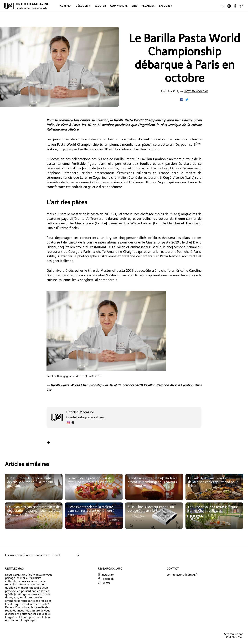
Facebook (106, 579)
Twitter (104, 583)
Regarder (148, 6)
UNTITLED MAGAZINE (32, 6)
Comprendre (119, 6)
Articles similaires (27, 464)
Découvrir (83, 6)
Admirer (66, 6)
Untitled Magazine (196, 91)
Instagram (106, 575)
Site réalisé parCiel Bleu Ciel (234, 636)
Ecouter (100, 6)
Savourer (166, 6)
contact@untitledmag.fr (182, 575)
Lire (135, 6)
